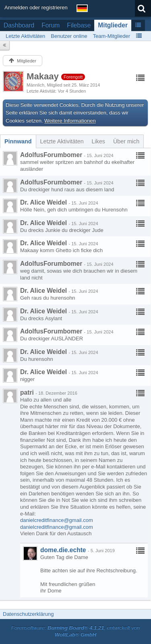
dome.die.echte (63, 550)
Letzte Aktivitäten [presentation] (62, 141)
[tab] (18, 141)
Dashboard (19, 25)
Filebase (79, 25)
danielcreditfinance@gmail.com (57, 520)
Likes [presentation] (98, 141)
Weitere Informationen (70, 121)
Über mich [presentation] (126, 141)
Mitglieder (113, 25)
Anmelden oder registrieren (36, 7)
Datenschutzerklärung (28, 614)
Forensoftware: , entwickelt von (76, 631)
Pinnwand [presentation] (18, 141)
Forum (51, 25)
